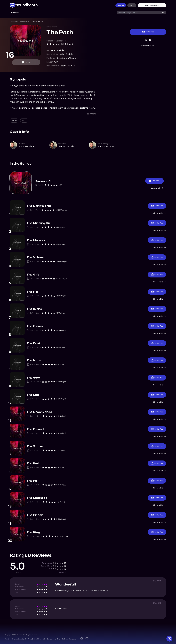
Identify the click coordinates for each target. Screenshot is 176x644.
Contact (50, 639)
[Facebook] (82, 638)
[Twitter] (87, 638)
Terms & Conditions (34, 639)
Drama (14, 120)
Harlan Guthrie (27, 146)
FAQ (44, 639)
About (7, 639)
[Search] (163, 13)
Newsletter (73, 639)
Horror (24, 120)
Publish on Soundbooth (18, 639)
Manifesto (57, 639)
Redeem (65, 639)
